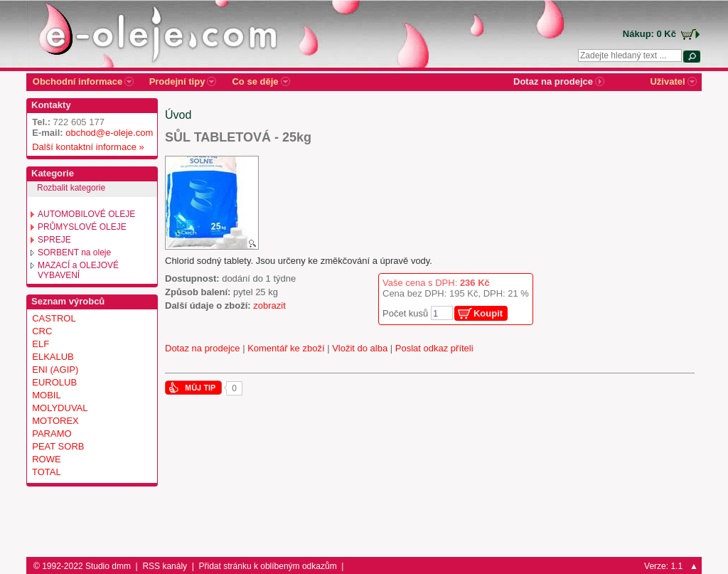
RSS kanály (165, 566)
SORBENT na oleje (74, 253)
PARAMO (52, 434)
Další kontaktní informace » (86, 147)
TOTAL (47, 472)
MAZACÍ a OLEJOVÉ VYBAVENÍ (78, 270)
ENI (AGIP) (55, 370)
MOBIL (46, 395)
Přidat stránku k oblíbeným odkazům (268, 566)
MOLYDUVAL (60, 408)
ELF (41, 344)
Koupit (488, 313)
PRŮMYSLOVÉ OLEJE (82, 227)
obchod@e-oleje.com (109, 133)
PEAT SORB (58, 446)
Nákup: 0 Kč (649, 34)
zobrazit (269, 305)
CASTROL (54, 318)
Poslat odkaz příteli (434, 348)
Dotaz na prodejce (203, 348)
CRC (42, 331)
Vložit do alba (360, 348)
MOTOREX (55, 421)
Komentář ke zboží (286, 348)
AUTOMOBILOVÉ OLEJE (86, 214)
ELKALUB (53, 357)
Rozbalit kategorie (71, 188)
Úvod (178, 115)
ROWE (46, 459)
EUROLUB (54, 382)
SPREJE (54, 240)
